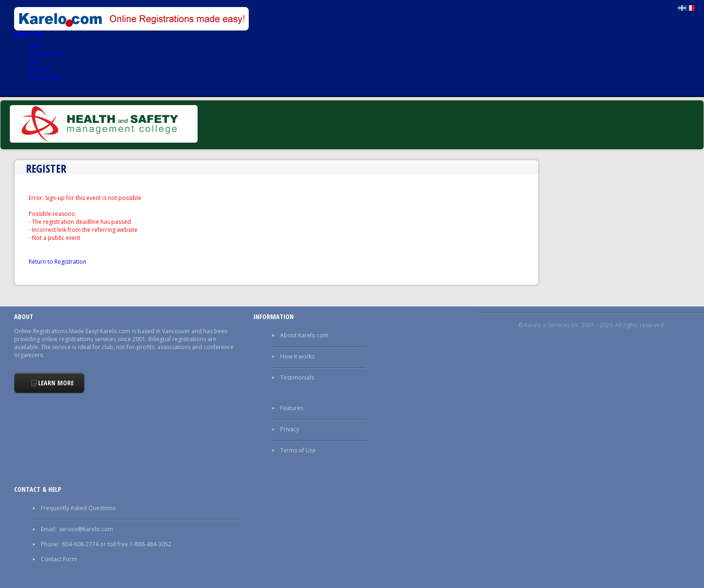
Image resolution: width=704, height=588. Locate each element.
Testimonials (297, 378)
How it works (297, 356)
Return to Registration (57, 262)
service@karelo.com (86, 529)
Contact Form (59, 559)
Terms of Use (298, 450)
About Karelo (46, 53)
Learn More (56, 383)
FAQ (34, 61)
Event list (40, 69)
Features (292, 408)
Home (36, 45)
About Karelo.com (304, 335)
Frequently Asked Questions (78, 508)
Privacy (290, 429)
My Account (43, 77)
